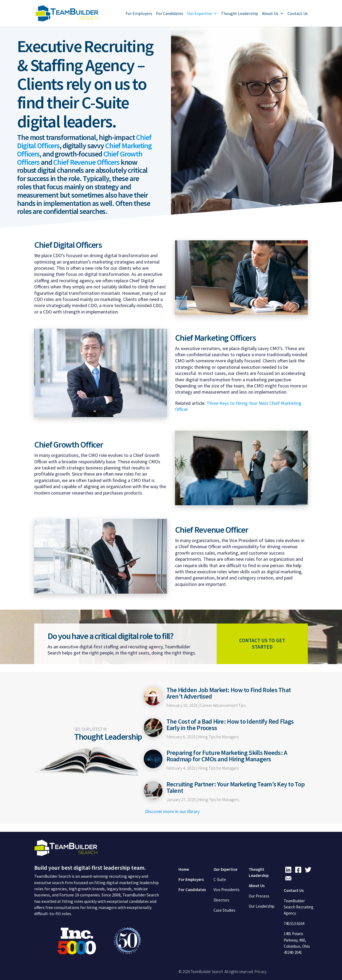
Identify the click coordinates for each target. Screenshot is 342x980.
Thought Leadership (240, 14)
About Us (270, 14)
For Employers (139, 14)
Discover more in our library (172, 811)
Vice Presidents (227, 890)
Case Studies (224, 910)
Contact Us (298, 14)
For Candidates (170, 14)
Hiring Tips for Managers (218, 737)
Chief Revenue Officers (86, 162)
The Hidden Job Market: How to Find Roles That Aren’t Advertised (229, 693)
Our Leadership (262, 906)
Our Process (259, 896)
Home (184, 869)
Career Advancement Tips (223, 705)
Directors (221, 900)
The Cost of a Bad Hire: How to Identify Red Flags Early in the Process (230, 725)
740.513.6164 (294, 924)
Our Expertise (199, 14)
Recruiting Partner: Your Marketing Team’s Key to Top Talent (236, 787)
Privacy (261, 972)
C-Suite (220, 879)
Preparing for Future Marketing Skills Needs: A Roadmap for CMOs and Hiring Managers (227, 756)
